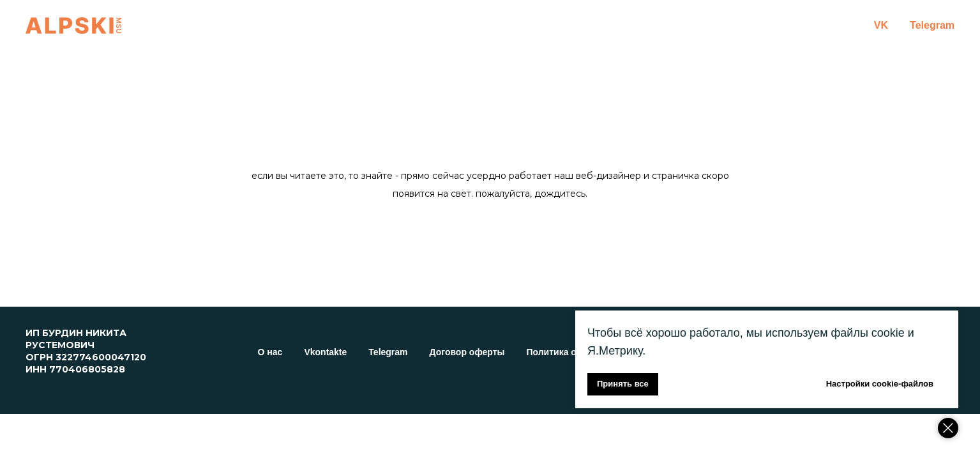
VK (881, 25)
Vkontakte (325, 352)
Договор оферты (467, 352)
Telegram (932, 25)
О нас (270, 352)
